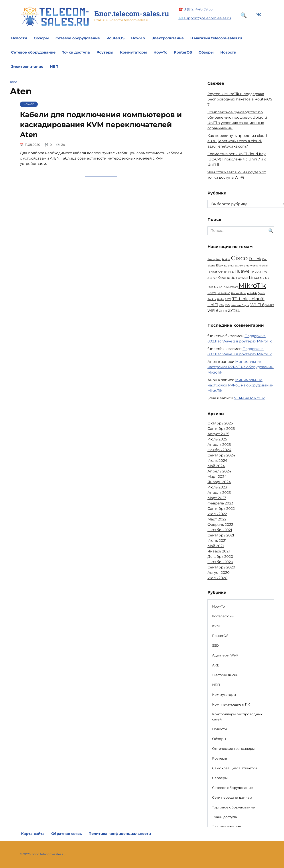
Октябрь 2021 (220, 530)
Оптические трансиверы (233, 749)
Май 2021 (216, 546)
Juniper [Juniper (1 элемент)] (212, 278)
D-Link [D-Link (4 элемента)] (255, 259)
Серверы (220, 778)
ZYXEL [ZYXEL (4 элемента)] (234, 310)
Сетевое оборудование (78, 38)
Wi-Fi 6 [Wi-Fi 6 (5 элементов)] (257, 305)
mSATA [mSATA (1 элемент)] (212, 293)
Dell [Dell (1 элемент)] (265, 259)
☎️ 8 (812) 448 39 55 (195, 9)
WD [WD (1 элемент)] (228, 305)
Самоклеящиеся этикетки (235, 768)
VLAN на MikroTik (249, 398)
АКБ (216, 665)
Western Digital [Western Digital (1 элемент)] (240, 305)
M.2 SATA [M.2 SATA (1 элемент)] (220, 287)
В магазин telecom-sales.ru (216, 38)
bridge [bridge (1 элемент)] (226, 259)
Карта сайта (33, 834)
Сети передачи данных (232, 797)
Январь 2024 (219, 482)
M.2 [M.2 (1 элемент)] (262, 278)
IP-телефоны (223, 616)
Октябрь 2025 (220, 423)
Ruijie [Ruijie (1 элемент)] (221, 299)
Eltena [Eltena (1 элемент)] (211, 266)
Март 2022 (217, 519)
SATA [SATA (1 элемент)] (228, 299)
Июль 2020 (217, 578)
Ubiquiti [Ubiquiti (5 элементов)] (256, 299)
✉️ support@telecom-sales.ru (205, 18)
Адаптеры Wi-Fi (226, 655)
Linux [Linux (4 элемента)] (254, 278)
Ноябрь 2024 (219, 450)
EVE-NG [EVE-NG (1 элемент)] (229, 266)
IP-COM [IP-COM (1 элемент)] (256, 272)
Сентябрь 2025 (221, 429)
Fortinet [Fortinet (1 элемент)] (212, 272)
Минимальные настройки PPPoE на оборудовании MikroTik (241, 367)
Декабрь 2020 (220, 557)
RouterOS (115, 38)
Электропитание (168, 38)
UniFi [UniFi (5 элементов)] (213, 305)
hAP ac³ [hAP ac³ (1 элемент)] (223, 272)
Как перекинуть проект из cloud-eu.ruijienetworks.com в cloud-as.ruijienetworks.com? (238, 141)
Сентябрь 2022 (221, 509)
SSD (215, 645)
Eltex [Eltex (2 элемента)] (220, 265)
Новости (19, 38)
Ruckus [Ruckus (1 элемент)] (212, 299)
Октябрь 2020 (220, 562)
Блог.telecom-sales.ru (132, 13)
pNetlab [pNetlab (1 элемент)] (252, 293)
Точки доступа (76, 52)
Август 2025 (218, 434)
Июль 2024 (217, 461)
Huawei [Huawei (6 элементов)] (243, 271)
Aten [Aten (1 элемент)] (218, 259)
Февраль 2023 (220, 503)
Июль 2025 (217, 439)
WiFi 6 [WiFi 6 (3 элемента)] (213, 311)
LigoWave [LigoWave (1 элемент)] (242, 278)
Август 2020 (219, 573)
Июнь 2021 (217, 541)
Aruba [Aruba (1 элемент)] (211, 259)
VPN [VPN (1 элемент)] (222, 305)
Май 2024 (216, 466)
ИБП (54, 67)
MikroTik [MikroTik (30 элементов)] (252, 285)
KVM (216, 626)
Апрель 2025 (219, 445)
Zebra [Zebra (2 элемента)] (223, 311)
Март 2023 (217, 498)
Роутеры (105, 52)
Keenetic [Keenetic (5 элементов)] (226, 277)
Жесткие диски (225, 675)
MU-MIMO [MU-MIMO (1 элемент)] (224, 293)
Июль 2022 (217, 514)
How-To (138, 38)
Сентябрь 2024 (221, 455)
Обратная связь (67, 834)
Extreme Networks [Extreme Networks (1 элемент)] (246, 266)
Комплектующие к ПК (231, 704)
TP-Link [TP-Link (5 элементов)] (240, 299)
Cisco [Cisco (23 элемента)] (239, 258)
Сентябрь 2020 (221, 567)
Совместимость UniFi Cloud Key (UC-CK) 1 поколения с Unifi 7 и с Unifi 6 (237, 159)
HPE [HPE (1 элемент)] (231, 272)
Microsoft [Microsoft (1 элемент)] (232, 287)
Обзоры (41, 38)
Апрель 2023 (219, 493)
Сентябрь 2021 (221, 535)
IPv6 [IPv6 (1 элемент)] (264, 272)
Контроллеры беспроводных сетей (237, 717)
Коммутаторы (133, 52)
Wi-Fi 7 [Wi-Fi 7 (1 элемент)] (270, 305)
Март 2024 (217, 477)
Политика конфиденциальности (120, 834)
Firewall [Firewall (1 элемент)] (263, 266)
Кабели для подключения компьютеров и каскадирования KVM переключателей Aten (101, 125)
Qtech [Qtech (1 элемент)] (261, 293)
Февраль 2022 (220, 525)
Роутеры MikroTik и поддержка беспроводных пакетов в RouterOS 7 (240, 99)
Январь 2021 (219, 551)
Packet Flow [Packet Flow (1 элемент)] (239, 293)
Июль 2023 (217, 487)
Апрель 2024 (219, 471)
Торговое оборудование (233, 807)
